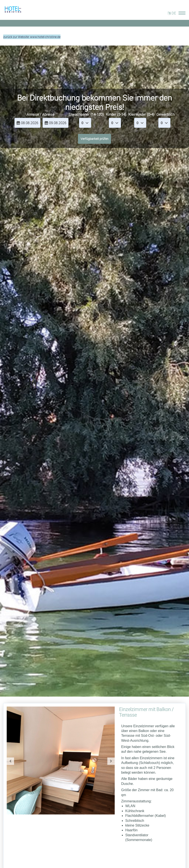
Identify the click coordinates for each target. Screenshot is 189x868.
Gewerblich (165, 114)
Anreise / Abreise (40, 114)
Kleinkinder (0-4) (141, 114)
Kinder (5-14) (116, 114)
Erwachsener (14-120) (86, 114)
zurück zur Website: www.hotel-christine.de (32, 37)
